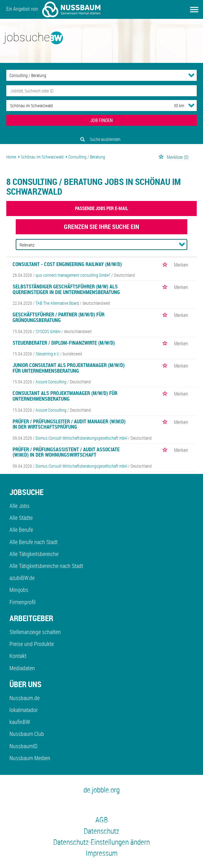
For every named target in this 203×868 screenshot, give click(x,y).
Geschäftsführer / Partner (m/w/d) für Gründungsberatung (59, 317)
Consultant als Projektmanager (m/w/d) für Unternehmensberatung (65, 396)
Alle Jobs (20, 506)
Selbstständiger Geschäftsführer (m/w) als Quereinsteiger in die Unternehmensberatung (66, 289)
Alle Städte (21, 518)
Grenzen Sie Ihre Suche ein (101, 227)
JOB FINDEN (101, 120)
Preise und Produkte (32, 644)
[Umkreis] (173, 106)
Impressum (102, 853)
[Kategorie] (95, 75)
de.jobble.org (101, 790)
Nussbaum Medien (30, 758)
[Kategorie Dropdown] (191, 75)
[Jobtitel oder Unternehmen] (101, 91)
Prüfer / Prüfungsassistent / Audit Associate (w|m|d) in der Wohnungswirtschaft (66, 452)
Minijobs (19, 590)
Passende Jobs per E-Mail (101, 208)
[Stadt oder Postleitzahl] (84, 106)
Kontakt (18, 656)
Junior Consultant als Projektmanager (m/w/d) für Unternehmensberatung (69, 368)
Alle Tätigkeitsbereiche (34, 554)
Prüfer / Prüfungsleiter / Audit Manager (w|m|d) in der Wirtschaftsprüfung (69, 424)
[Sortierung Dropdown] (182, 244)
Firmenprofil (23, 602)
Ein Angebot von (53, 9)
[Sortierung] (95, 245)
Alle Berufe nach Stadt (34, 542)
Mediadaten (22, 668)
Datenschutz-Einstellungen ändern (101, 842)
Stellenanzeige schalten (35, 632)
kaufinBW (20, 722)
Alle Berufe (21, 530)
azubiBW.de (22, 578)
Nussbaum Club (27, 734)
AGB (102, 820)
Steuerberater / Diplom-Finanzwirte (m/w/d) (64, 343)
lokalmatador (24, 710)
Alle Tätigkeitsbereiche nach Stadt (46, 566)
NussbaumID (23, 746)
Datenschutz (101, 831)
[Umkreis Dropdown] (191, 105)
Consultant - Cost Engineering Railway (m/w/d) (67, 264)
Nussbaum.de (25, 698)
